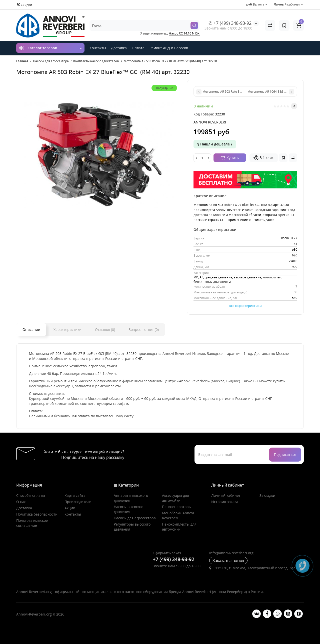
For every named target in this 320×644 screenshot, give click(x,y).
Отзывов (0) (105, 329)
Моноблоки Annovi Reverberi (178, 515)
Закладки (267, 495)
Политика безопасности (37, 514)
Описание (31, 329)
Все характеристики (245, 306)
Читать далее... (265, 220)
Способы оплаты (31, 495)
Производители (78, 502)
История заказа (225, 502)
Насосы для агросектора (135, 518)
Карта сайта (75, 495)
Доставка (119, 48)
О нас (21, 502)
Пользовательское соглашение (32, 523)
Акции (70, 508)
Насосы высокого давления (128, 509)
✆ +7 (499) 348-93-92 (230, 23)
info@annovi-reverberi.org (231, 553)
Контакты (98, 48)
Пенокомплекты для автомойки (179, 527)
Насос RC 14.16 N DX (184, 33)
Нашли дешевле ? (215, 144)
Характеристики (67, 329)
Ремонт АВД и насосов (169, 48)
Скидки (24, 5)
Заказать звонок (228, 561)
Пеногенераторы (177, 507)
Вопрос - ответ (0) (144, 329)
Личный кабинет (226, 495)
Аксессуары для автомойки (175, 498)
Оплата (138, 48)
